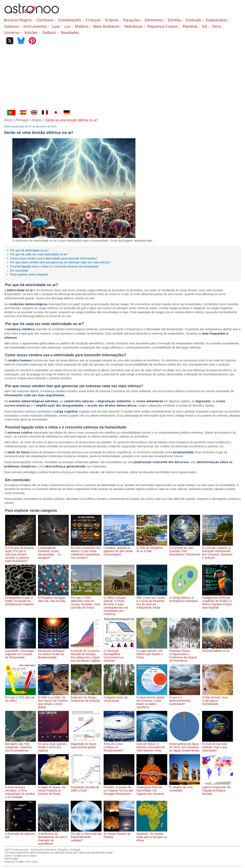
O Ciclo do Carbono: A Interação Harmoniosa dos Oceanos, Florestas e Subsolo (218, 551)
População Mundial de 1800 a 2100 (86, 787)
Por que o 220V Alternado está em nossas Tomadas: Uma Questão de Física (86, 601)
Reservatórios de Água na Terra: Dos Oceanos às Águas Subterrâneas (185, 746)
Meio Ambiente (106, 26)
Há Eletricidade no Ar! (218, 649)
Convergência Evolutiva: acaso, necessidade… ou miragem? (53, 551)
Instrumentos (35, 26)
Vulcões (31, 32)
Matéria (82, 26)
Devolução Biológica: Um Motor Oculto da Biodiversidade (53, 652)
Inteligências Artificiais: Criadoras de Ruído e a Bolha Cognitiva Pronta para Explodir (218, 601)
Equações (132, 20)
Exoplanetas (216, 20)
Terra (216, 26)
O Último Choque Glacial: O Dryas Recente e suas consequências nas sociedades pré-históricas (119, 604)
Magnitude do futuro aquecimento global (86, 744)
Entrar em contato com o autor (21, 862)
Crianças (93, 20)
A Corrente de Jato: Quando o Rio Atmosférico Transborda (185, 549)
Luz (67, 26)
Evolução (193, 20)
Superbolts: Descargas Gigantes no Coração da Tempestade (21, 652)
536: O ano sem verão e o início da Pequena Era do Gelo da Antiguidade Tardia (152, 601)
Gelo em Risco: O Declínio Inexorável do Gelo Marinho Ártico (152, 746)
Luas (56, 26)
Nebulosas (133, 26)
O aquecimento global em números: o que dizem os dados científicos (152, 701)
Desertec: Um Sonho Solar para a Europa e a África (152, 835)
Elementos (154, 20)
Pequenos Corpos (162, 26)
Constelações (69, 20)
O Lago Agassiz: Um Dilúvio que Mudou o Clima (152, 652)
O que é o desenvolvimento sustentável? (185, 699)
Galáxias (11, 26)
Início (8, 120)
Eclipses (112, 20)
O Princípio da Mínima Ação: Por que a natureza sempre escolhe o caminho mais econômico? (21, 553)
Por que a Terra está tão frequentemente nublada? (86, 835)
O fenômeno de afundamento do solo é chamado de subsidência (53, 837)
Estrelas (174, 20)
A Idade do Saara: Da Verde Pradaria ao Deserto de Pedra (53, 789)
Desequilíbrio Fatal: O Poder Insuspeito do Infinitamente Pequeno (21, 599)
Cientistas (45, 20)
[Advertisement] (122, 78)
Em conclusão (19, 271)
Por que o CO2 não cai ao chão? (21, 697)
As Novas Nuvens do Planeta (119, 834)
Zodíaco (49, 32)
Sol (204, 26)
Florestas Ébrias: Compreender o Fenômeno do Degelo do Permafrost (185, 654)
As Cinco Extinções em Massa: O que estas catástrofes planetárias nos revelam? (86, 551)
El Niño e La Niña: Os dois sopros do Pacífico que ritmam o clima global (53, 701)
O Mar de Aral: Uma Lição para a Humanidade (218, 699)
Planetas (190, 26)
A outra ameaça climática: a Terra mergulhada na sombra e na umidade (21, 790)
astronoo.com (143, 241)
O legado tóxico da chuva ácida (119, 697)
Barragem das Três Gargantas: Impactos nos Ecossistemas (21, 746)
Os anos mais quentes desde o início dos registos (53, 746)
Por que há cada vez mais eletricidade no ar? (39, 254)
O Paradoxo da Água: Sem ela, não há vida (53, 598)
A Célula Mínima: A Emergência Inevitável (185, 598)
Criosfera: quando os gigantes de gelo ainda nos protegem (119, 549)
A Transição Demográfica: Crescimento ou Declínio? (119, 654)
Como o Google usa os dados (21, 856)
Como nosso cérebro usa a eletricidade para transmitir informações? (54, 258)
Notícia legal (11, 859)
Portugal (22, 120)
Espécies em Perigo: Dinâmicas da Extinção (86, 697)
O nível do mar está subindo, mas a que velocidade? (218, 746)
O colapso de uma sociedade (185, 787)
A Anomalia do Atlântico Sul (21, 834)
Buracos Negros (18, 20)
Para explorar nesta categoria (29, 274)
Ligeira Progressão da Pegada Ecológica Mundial (218, 789)
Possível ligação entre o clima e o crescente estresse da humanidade (54, 266)
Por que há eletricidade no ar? (30, 250)
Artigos (37, 120)
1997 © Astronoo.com (16, 850)
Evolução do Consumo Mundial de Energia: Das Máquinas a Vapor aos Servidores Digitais (86, 654)
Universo (12, 32)
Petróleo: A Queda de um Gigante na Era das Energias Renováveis (119, 789)
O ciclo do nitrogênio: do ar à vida (152, 548)
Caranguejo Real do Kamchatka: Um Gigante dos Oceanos (152, 789)
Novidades (70, 32)
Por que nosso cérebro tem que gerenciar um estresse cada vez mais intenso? (60, 262)
